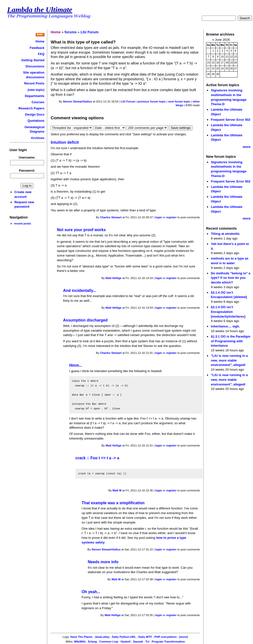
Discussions (35, 66)
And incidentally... (80, 291)
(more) (184, 637)
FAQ (41, 54)
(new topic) (36, 90)
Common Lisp (109, 642)
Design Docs (35, 114)
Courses (38, 102)
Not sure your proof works (81, 230)
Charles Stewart (111, 217)
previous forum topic (152, 101)
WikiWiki (80, 642)
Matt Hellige (114, 278)
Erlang (92, 642)
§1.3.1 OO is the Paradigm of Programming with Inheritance (231, 341)
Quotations (36, 121)
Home (40, 41)
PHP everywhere (166, 637)
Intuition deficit (65, 142)
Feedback (37, 48)
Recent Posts (34, 83)
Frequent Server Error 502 (231, 120)
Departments (35, 96)
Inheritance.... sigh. (225, 326)
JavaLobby (102, 637)
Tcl (148, 642)
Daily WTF (145, 637)
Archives (38, 138)
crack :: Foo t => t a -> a (97, 458)
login (159, 217)
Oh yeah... (91, 592)
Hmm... (76, 365)
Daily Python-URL (124, 637)
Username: (27, 157)
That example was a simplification (113, 503)
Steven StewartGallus (78, 101)
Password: (27, 171)
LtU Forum (90, 32)
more (247, 147)
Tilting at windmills (225, 234)
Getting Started (33, 60)
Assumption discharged (85, 320)
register (171, 217)
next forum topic (179, 101)
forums (71, 32)
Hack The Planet (81, 637)
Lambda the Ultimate (40, 10)
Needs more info (103, 562)
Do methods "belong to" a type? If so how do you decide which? (231, 278)
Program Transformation (168, 642)
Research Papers (32, 108)
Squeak (138, 642)
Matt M (117, 490)
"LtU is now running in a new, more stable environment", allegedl (229, 360)
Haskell (126, 642)
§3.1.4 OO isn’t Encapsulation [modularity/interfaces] (228, 312)
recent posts (22, 223)
